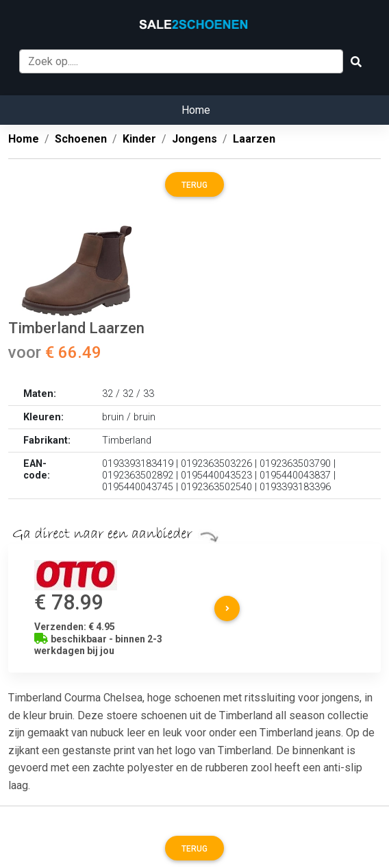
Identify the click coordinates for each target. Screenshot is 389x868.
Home (196, 110)
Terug (194, 185)
